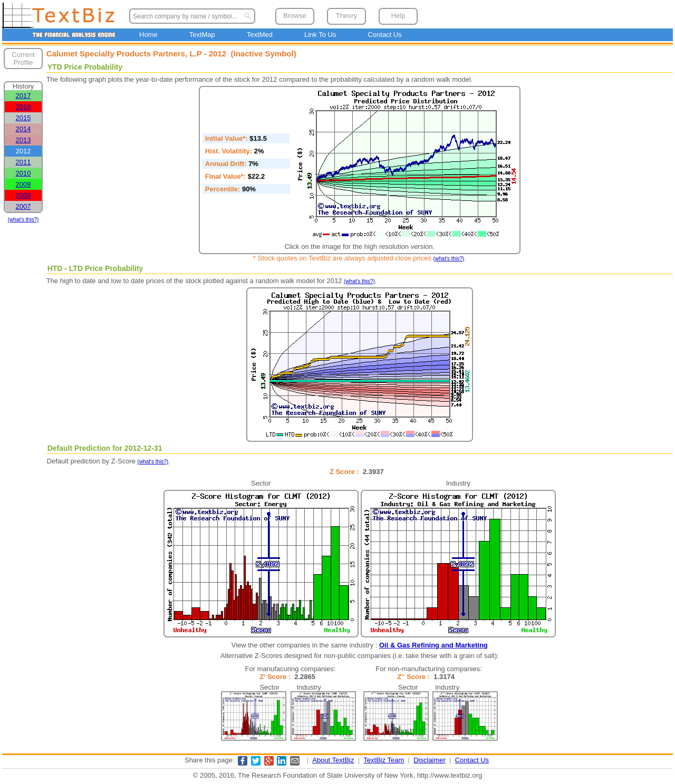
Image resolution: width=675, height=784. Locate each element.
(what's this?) (23, 220)
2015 (23, 118)
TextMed (260, 35)
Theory (346, 16)
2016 (23, 107)
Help (398, 16)
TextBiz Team (384, 760)
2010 (23, 173)
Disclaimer (430, 760)
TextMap (202, 35)
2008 (23, 195)
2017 (23, 96)
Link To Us (320, 35)
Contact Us (384, 35)
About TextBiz (333, 760)
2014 (23, 129)
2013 (23, 140)
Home (148, 35)
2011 (23, 162)
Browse (295, 16)
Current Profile (23, 59)
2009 (23, 184)
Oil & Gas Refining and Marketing (433, 645)
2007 (23, 206)
